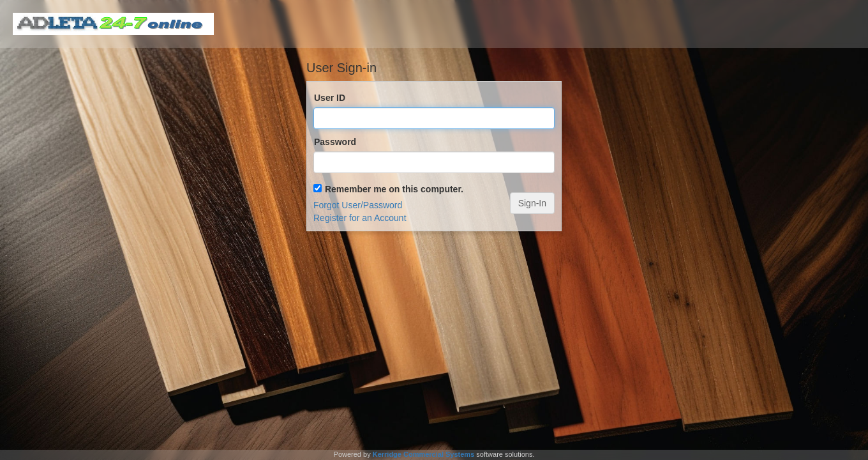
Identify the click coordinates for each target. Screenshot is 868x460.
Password (335, 142)
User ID (330, 98)
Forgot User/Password (358, 205)
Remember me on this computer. (394, 189)
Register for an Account (360, 218)
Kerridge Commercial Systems (424, 454)
